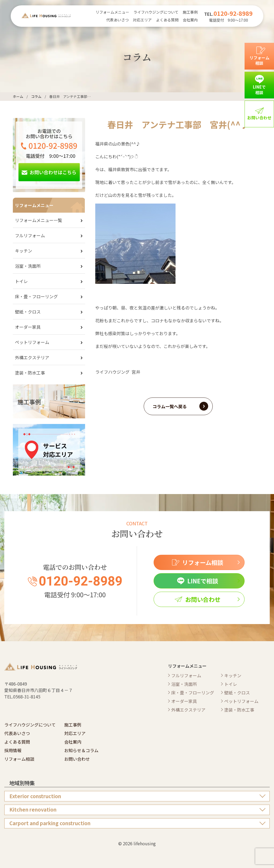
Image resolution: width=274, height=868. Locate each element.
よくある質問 (167, 20)
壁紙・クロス (28, 312)
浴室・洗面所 (28, 266)
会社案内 (190, 20)
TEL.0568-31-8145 (22, 697)
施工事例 (190, 12)
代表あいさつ (117, 20)
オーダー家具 (28, 327)
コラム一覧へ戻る (170, 406)
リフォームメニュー (112, 12)
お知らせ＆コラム (81, 750)
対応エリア (142, 20)
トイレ (21, 281)
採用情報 (13, 750)
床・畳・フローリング (36, 296)
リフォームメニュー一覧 (39, 220)
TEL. (228, 14)
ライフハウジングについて (156, 12)
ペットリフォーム (32, 342)
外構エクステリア (32, 357)
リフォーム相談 (19, 759)
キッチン (24, 251)
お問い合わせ (77, 759)
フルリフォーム (30, 235)
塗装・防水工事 (30, 373)
